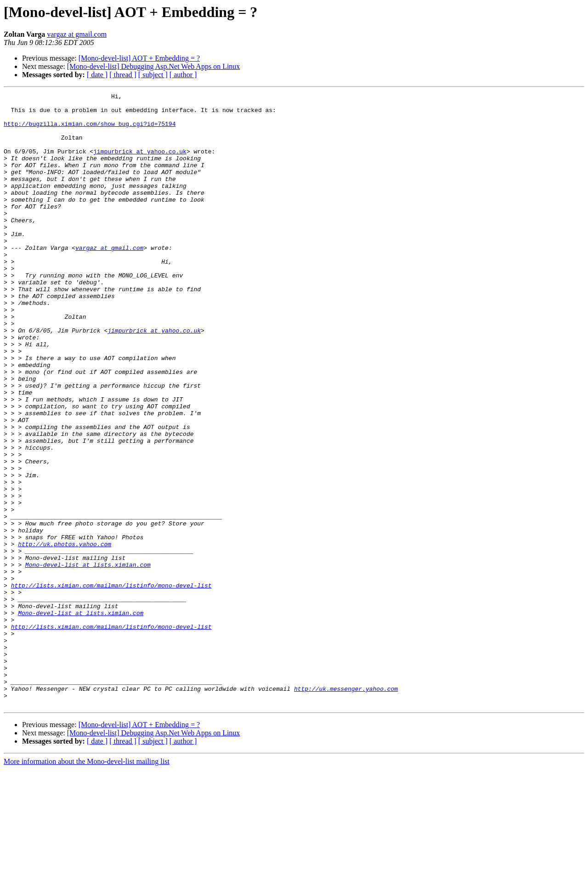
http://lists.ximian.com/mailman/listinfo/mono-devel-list (111, 684)
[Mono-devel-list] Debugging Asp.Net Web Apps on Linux (154, 66)
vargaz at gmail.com (77, 34)
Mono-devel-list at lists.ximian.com (88, 660)
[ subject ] (153, 75)
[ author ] (183, 75)
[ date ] (97, 75)
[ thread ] (123, 75)
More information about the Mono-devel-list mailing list (87, 884)
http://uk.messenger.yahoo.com (346, 808)
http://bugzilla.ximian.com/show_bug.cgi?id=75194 (90, 130)
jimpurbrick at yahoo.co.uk (140, 164)
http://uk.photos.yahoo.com (65, 635)
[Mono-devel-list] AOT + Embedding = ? (139, 58)
